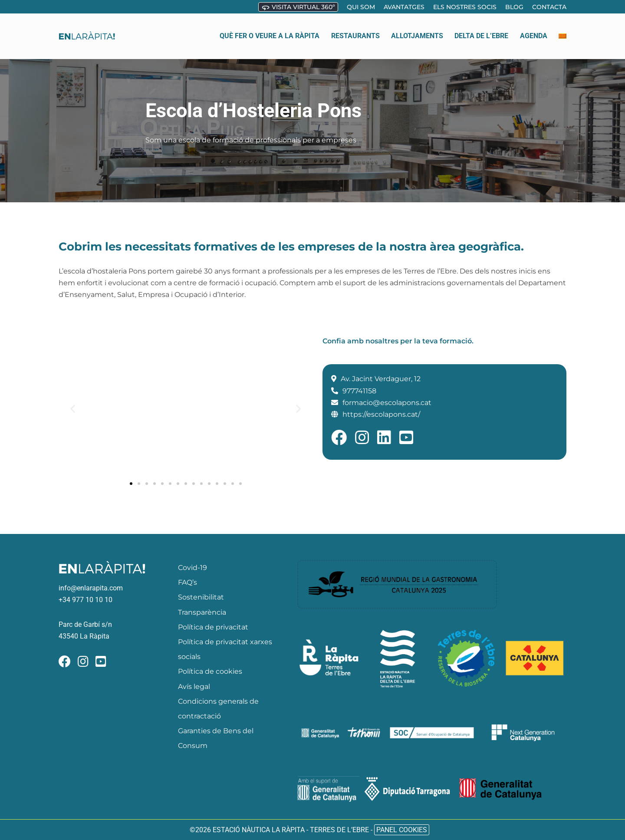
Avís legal (194, 687)
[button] (73, 409)
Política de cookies (210, 671)
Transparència (202, 612)
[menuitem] (562, 28)
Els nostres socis (465, 7)
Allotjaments (417, 28)
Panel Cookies (402, 830)
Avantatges (404, 7)
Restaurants (355, 28)
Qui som (361, 7)
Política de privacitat (213, 627)
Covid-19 (192, 568)
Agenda (534, 28)
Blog (514, 7)
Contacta (549, 7)
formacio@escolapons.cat (387, 403)
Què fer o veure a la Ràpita (270, 28)
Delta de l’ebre (481, 28)
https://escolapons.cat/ (381, 414)
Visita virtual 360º (298, 7)
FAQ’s (187, 582)
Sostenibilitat (201, 597)
